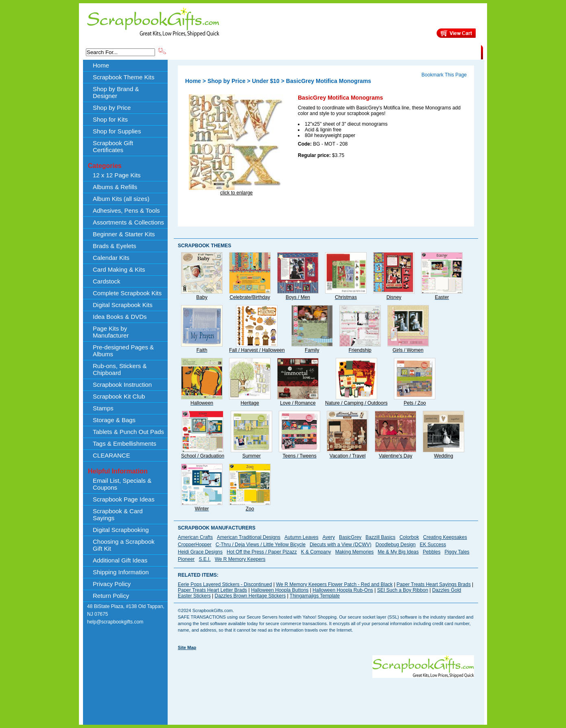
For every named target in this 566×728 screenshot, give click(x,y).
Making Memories (355, 552)
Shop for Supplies (117, 131)
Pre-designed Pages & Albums (123, 351)
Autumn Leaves (301, 537)
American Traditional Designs (249, 537)
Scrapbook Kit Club (119, 396)
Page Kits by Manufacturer (111, 332)
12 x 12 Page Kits (117, 175)
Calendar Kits (111, 258)
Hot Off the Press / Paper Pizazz (262, 552)
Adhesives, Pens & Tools (126, 210)
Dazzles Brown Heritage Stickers (250, 596)
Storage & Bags (114, 420)
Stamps (103, 408)
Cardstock (107, 281)
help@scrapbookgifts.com (115, 622)
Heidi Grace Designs (200, 552)
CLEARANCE (443, 52)
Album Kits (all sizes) (121, 199)
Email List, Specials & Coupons (122, 484)
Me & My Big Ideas (398, 552)
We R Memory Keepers (240, 559)
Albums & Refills (115, 187)
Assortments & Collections (128, 222)
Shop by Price (318, 52)
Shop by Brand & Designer (263, 52)
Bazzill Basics (380, 537)
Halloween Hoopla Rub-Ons (343, 590)
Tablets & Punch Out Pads (128, 432)
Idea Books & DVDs (120, 317)
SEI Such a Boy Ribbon (403, 590)
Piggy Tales (457, 552)
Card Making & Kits (119, 269)
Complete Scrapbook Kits (127, 293)
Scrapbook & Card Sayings (118, 514)
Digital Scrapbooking (121, 530)
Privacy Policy (112, 584)
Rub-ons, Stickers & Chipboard (120, 369)
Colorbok (409, 537)
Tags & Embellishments (125, 444)
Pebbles (432, 552)
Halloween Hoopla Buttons (280, 590)
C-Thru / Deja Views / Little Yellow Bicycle (261, 545)
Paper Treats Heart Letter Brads (212, 590)
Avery (329, 537)
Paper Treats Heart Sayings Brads (434, 584)
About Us (353, 52)
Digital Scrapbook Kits (123, 305)
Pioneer (186, 559)
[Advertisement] (326, 696)
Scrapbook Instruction (122, 385)
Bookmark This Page (444, 75)
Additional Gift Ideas (120, 560)
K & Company (316, 552)
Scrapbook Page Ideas (124, 499)
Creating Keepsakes (445, 537)
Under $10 (266, 81)
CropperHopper (195, 545)
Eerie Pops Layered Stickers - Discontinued (225, 584)
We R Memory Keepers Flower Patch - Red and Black (334, 584)
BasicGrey (350, 537)
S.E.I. (204, 559)
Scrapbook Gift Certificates (113, 146)
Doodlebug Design (396, 545)
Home (101, 65)
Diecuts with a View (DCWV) (341, 545)
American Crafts (195, 537)
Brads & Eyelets (115, 246)
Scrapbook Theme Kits (198, 52)
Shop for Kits (110, 119)
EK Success (433, 545)
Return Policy (111, 596)
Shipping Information (396, 52)
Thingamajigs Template (315, 596)
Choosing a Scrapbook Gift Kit (124, 545)
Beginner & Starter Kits (124, 234)
